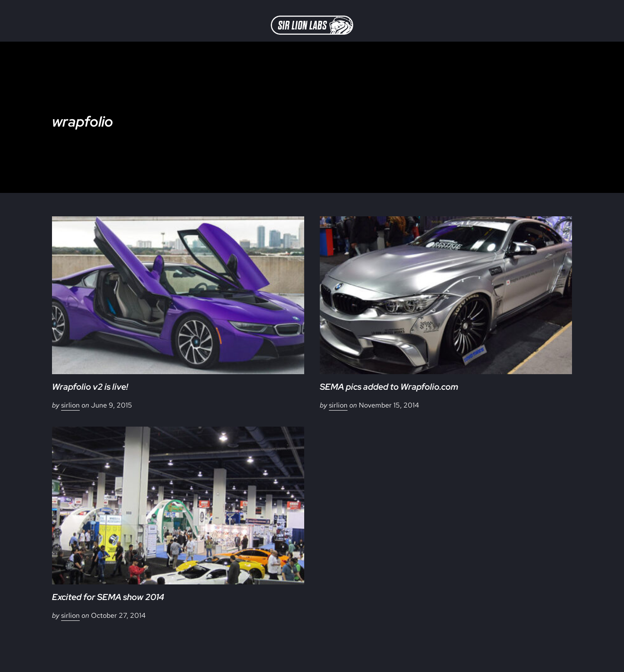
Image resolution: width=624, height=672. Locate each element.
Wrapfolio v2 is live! (90, 387)
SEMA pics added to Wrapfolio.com (389, 387)
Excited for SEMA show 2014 (108, 597)
